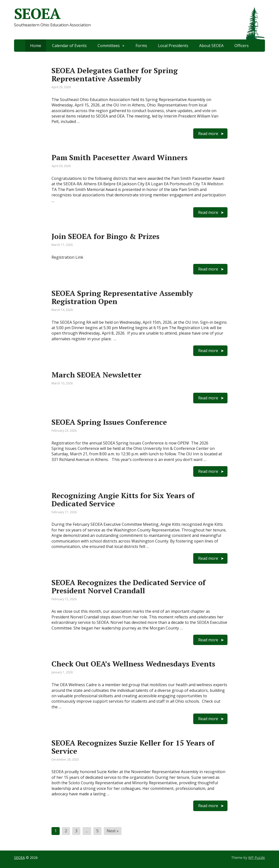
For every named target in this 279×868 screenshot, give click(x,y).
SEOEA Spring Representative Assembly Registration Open (122, 297)
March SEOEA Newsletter (96, 375)
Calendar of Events (69, 46)
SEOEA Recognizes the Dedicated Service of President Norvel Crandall (129, 587)
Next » (113, 831)
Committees (109, 46)
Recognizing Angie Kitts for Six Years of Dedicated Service (123, 500)
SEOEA (19, 858)
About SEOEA (211, 46)
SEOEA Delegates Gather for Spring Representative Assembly (115, 75)
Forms (141, 46)
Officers (242, 46)
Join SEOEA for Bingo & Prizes (105, 236)
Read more (208, 134)
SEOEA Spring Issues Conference (109, 422)
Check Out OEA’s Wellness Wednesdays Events (133, 664)
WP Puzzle (257, 858)
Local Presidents (173, 46)
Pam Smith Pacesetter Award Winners (120, 157)
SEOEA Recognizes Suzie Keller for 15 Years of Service (133, 747)
